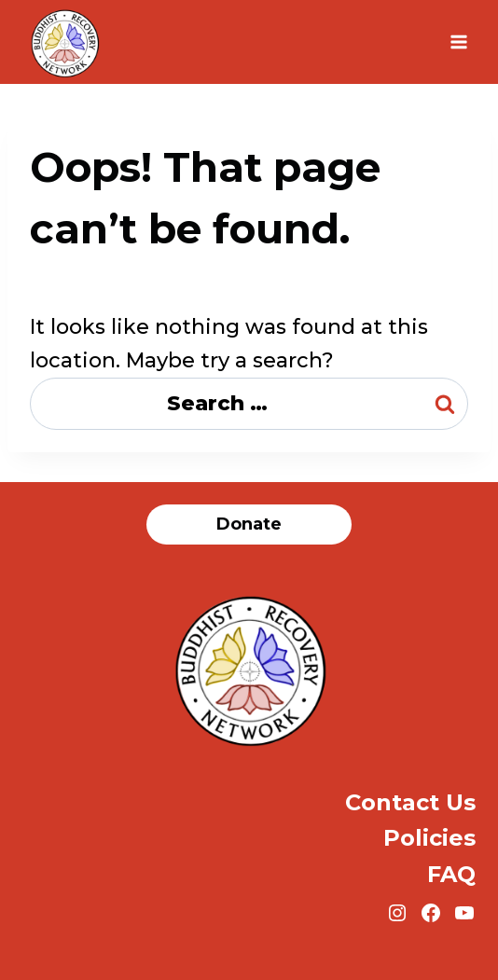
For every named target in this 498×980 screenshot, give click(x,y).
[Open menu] (458, 41)
